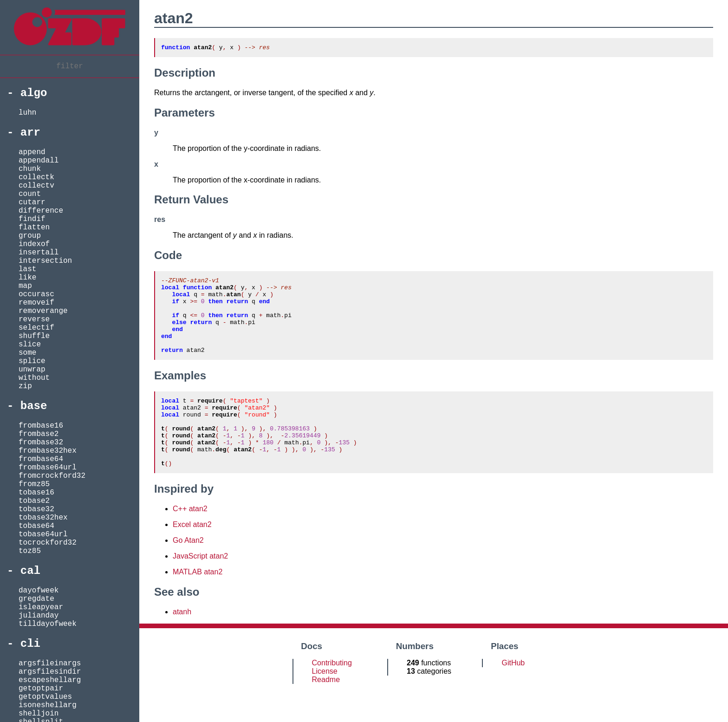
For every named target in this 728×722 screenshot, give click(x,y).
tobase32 (36, 509)
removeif (36, 303)
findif (32, 219)
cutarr (32, 202)
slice (30, 345)
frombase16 (41, 426)
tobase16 (36, 493)
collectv (36, 186)
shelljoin (39, 714)
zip (25, 386)
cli (30, 644)
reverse (34, 319)
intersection (45, 261)
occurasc (36, 294)
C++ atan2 (190, 539)
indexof (34, 244)
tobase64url (43, 534)
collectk (36, 177)
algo (34, 93)
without (34, 378)
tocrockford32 (48, 543)
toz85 (30, 551)
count (30, 194)
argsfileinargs (50, 663)
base (34, 406)
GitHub (513, 693)
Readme (326, 710)
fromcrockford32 (52, 476)
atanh (182, 642)
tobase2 (34, 501)
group (30, 236)
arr (30, 133)
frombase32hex (48, 451)
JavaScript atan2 (200, 587)
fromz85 (34, 484)
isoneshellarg (48, 705)
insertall (39, 253)
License (325, 702)
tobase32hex (43, 518)
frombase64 (41, 459)
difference (41, 211)
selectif (36, 328)
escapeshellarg (50, 680)
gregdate (36, 599)
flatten (34, 228)
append (32, 152)
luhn (27, 113)
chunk (30, 169)
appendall (39, 161)
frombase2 (39, 434)
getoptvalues (45, 697)
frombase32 (41, 442)
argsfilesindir (50, 672)
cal (30, 571)
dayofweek (39, 591)
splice (32, 361)
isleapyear (41, 607)
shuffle (34, 336)
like (27, 278)
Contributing (332, 693)
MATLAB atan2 (198, 602)
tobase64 (36, 526)
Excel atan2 (192, 555)
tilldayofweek (48, 624)
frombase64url (48, 468)
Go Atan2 (188, 571)
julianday (39, 616)
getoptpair (41, 689)
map (25, 286)
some (27, 353)
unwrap (32, 370)
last (27, 269)
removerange (43, 311)
